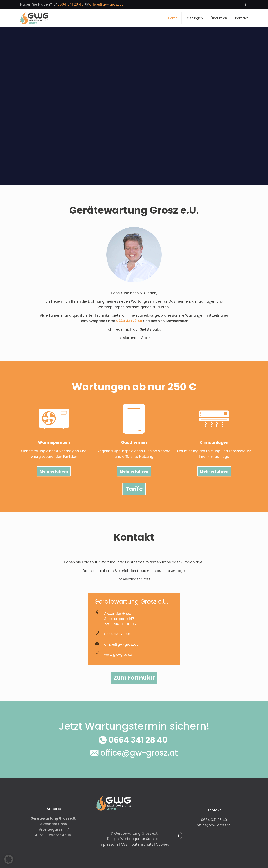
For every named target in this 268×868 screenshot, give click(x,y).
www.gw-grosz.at (119, 655)
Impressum (109, 845)
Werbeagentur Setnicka (140, 839)
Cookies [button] (162, 845)
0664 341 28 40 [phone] (70, 4)
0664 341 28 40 (129, 321)
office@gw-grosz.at (121, 645)
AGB (125, 845)
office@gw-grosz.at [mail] (106, 4)
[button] (9, 859)
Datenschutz (143, 845)
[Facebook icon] (246, 5)
